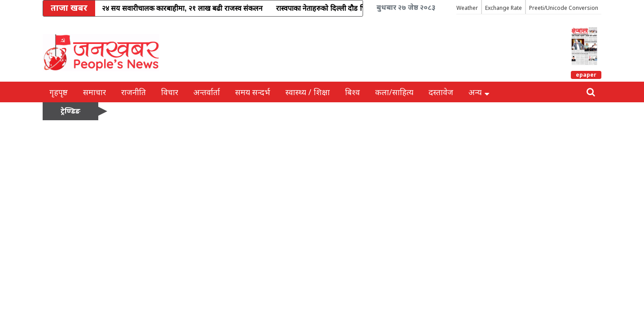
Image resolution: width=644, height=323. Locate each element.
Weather (467, 8)
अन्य (479, 92)
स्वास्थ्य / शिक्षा (308, 92)
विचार (170, 92)
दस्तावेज (441, 92)
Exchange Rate (504, 8)
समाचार (94, 92)
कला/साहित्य (394, 92)
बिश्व (353, 92)
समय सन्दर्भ (253, 92)
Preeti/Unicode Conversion (564, 8)
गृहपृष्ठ (59, 92)
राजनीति (134, 92)
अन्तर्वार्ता (207, 92)
